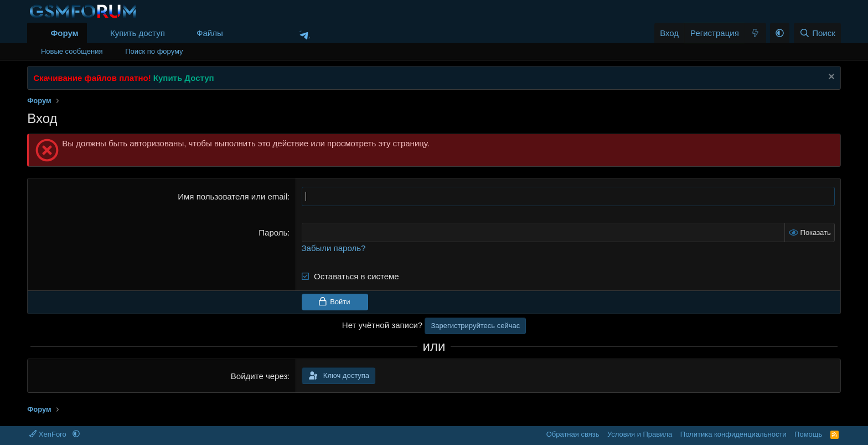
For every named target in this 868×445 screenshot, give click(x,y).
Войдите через (259, 376)
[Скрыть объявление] (830, 78)
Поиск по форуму (154, 51)
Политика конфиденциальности (733, 434)
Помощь (808, 434)
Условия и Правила (640, 434)
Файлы (210, 33)
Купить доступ (138, 33)
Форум (64, 33)
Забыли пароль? (334, 248)
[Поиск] (817, 33)
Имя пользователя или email (232, 196)
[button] (232, 33)
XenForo (49, 434)
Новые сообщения (72, 51)
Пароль (273, 232)
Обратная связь (573, 434)
